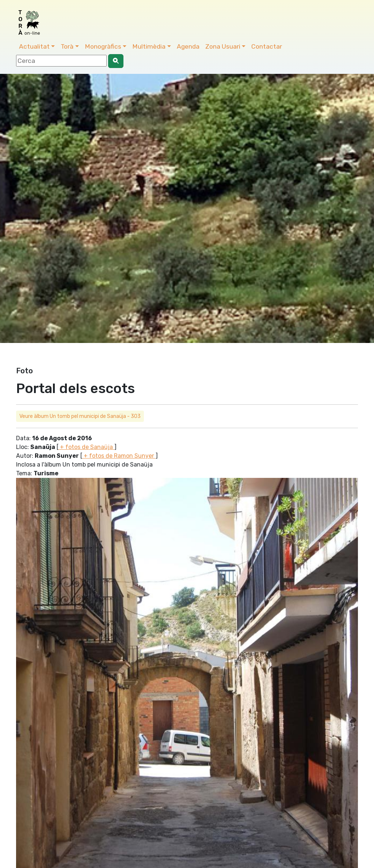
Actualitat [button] (34, 46)
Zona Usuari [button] (223, 46)
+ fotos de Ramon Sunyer (119, 456)
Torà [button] (67, 46)
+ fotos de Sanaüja (86, 447)
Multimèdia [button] (149, 46)
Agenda (188, 46)
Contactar (267, 46)
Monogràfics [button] (103, 46)
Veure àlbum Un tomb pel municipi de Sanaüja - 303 (80, 416)
